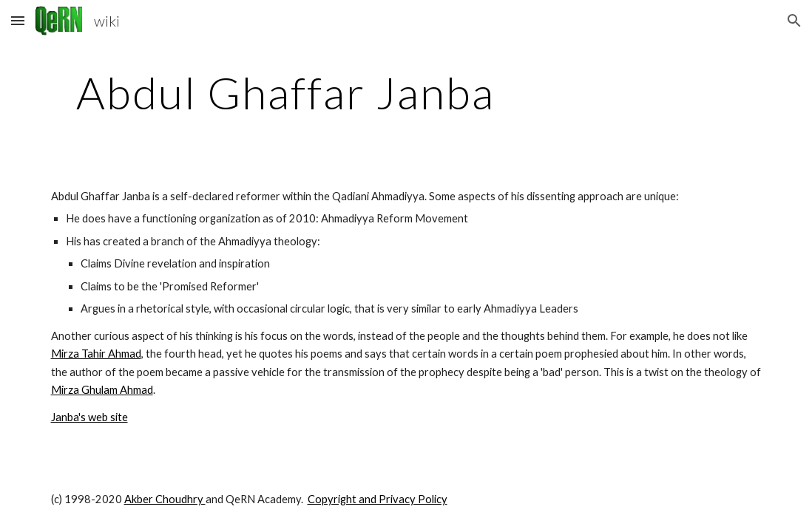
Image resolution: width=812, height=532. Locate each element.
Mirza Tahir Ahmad (96, 354)
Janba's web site (89, 417)
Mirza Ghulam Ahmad (102, 390)
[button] (18, 20)
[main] (286, 92)
